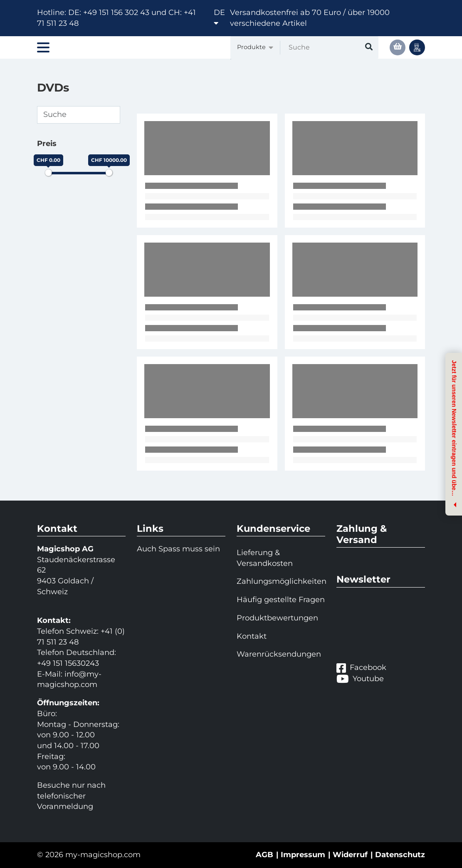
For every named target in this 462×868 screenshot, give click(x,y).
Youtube (360, 679)
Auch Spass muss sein (178, 549)
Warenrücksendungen (279, 654)
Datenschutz (400, 855)
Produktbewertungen (277, 618)
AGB (264, 855)
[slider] (48, 173)
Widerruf (350, 855)
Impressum (303, 855)
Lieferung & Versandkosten (265, 558)
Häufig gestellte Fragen (281, 600)
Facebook (361, 668)
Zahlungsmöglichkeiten (281, 581)
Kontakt (252, 636)
